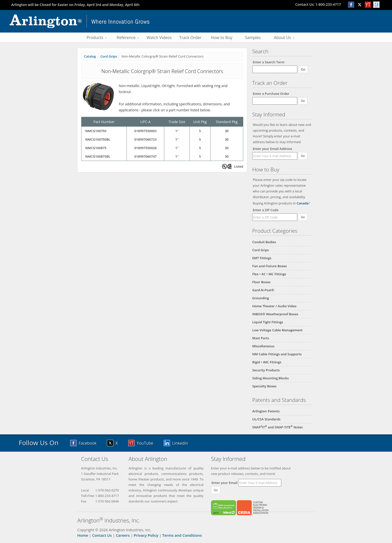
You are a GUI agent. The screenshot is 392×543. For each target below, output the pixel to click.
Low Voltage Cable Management (277, 330)
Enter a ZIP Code (266, 210)
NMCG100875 (96, 148)
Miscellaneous (263, 346)
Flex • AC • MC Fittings (269, 274)
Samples (253, 38)
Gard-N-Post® (263, 290)
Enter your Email (224, 483)
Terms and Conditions (182, 535)
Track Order (190, 38)
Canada (303, 203)
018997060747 (145, 156)
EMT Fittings (262, 258)
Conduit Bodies (264, 242)
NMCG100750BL (98, 139)
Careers (123, 535)
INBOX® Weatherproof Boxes (275, 314)
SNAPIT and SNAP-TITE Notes (277, 427)
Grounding (261, 298)
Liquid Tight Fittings (268, 322)
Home (83, 535)
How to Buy (222, 38)
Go (303, 156)
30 (227, 131)
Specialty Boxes (264, 386)
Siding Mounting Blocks (270, 378)
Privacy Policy (146, 535)
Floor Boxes (261, 282)
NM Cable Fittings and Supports (277, 354)
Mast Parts (261, 338)
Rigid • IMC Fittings (267, 362)
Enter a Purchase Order (271, 94)
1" (177, 131)
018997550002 (145, 131)
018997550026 (145, 148)
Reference (128, 38)
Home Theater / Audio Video (274, 306)
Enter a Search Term (269, 62)
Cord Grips (260, 250)
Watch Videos (159, 38)
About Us (284, 38)
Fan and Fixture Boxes (269, 266)
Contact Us (102, 535)
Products (97, 38)
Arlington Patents (266, 411)
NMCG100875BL (98, 156)
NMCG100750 (96, 131)
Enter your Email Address (272, 149)
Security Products (266, 370)
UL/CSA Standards (266, 419)
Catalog (90, 56)
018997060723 (145, 139)
